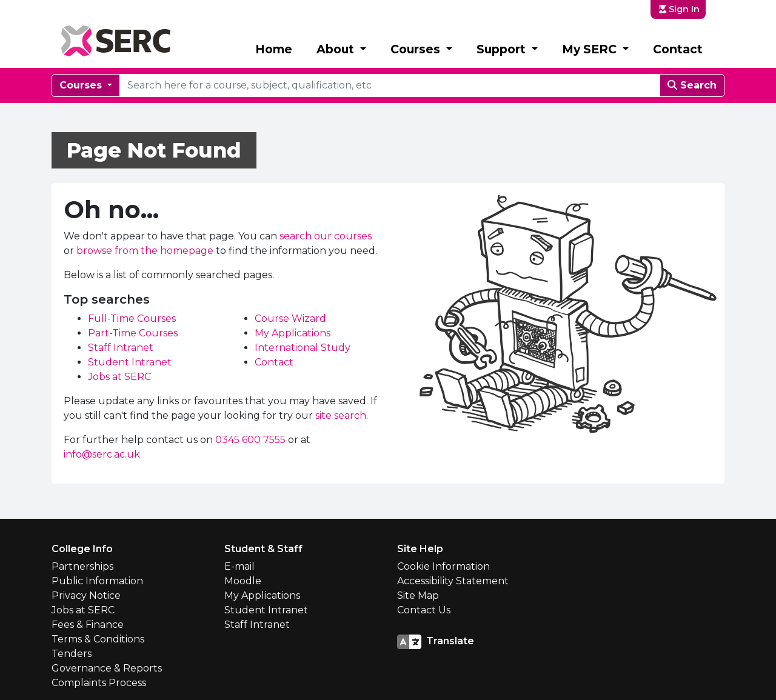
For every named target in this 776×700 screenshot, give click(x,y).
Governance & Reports (107, 668)
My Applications (293, 333)
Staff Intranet (121, 348)
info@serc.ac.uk (102, 454)
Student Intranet (130, 362)
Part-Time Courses (133, 333)
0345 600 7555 (250, 440)
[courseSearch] (390, 85)
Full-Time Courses (132, 318)
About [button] (337, 49)
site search (341, 415)
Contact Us (424, 610)
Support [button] (503, 49)
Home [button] (274, 49)
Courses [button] (417, 49)
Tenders (72, 654)
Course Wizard (290, 318)
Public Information (97, 581)
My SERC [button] (591, 49)
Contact (678, 49)
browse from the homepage (145, 251)
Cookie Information (443, 566)
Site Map (418, 595)
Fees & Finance (88, 625)
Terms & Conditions (98, 639)
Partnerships (82, 566)
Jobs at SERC (119, 377)
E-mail (239, 566)
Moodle (243, 581)
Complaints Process (99, 683)
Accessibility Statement (453, 581)
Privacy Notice (86, 595)
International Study (303, 348)
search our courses (326, 236)
